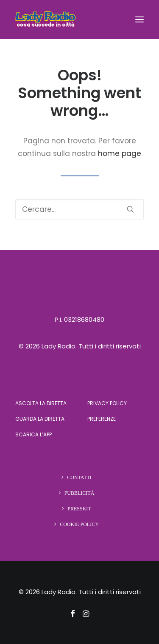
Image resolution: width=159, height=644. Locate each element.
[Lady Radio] (46, 19)
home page (120, 153)
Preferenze (102, 419)
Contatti (79, 477)
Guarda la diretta (40, 419)
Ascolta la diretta (41, 403)
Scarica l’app (33, 434)
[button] (139, 19)
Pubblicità (79, 493)
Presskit (79, 509)
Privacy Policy (107, 403)
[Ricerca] (79, 209)
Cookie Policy (79, 524)
